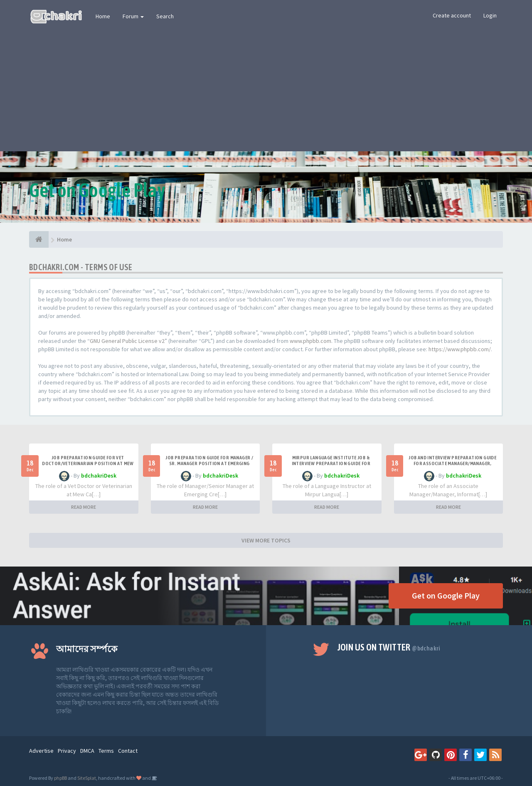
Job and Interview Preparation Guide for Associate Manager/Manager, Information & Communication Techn (453, 463)
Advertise (41, 751)
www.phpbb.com (310, 341)
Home (103, 16)
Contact (128, 751)
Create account (452, 15)
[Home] (39, 239)
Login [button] (490, 15)
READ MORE (84, 507)
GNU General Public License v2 (127, 341)
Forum (133, 16)
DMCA (87, 751)
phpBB (60, 778)
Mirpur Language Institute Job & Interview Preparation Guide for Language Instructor (331, 463)
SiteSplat (87, 778)
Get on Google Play (446, 595)
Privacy (67, 751)
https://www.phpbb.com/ (460, 349)
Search (165, 16)
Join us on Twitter (389, 647)
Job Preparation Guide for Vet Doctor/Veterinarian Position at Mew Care (88, 463)
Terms (106, 751)
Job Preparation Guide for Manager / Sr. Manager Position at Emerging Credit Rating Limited (209, 463)
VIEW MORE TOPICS (266, 540)
